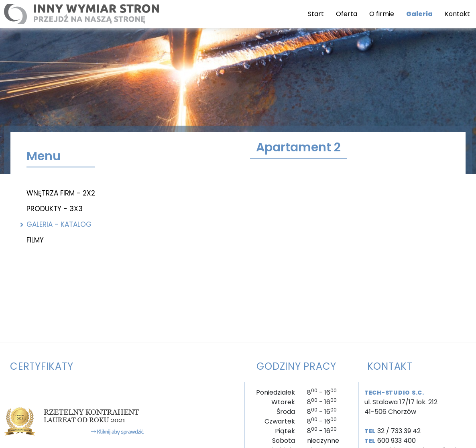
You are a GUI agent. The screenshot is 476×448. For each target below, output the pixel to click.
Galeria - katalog (59, 224)
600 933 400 (397, 441)
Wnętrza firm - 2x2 (61, 193)
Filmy (35, 240)
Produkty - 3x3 (55, 209)
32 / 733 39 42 (399, 431)
